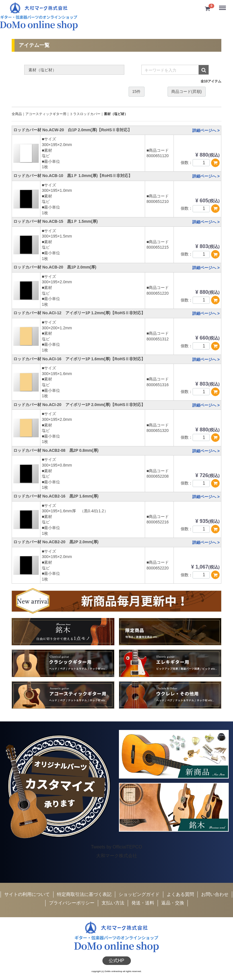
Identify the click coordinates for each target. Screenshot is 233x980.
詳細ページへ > (206, 130)
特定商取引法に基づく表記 (84, 894)
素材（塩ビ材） (116, 114)
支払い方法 (113, 903)
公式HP (116, 961)
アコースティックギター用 (46, 114)
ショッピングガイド (139, 894)
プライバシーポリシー (72, 903)
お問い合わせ (215, 894)
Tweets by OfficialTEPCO (116, 847)
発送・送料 (143, 903)
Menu (223, 6)
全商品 (17, 114)
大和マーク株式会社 (117, 856)
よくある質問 (180, 894)
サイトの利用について (27, 894)
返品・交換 (173, 903)
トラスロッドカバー (85, 114)
